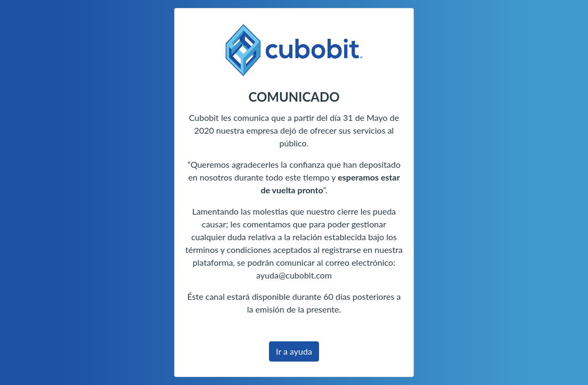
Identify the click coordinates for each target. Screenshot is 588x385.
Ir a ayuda (294, 351)
